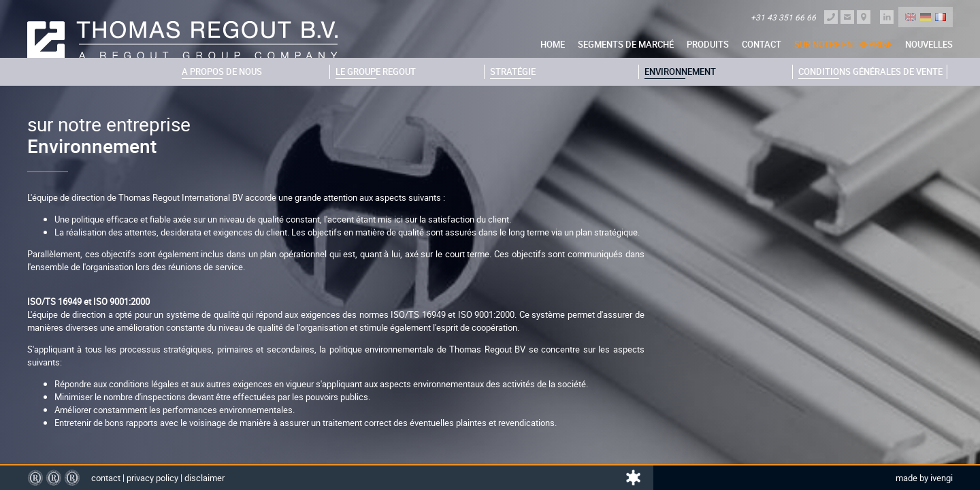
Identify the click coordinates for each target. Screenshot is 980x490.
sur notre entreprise (843, 44)
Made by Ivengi (924, 478)
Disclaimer (205, 478)
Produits (708, 44)
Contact (762, 44)
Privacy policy (152, 478)
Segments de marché (626, 44)
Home (553, 44)
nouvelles (929, 44)
